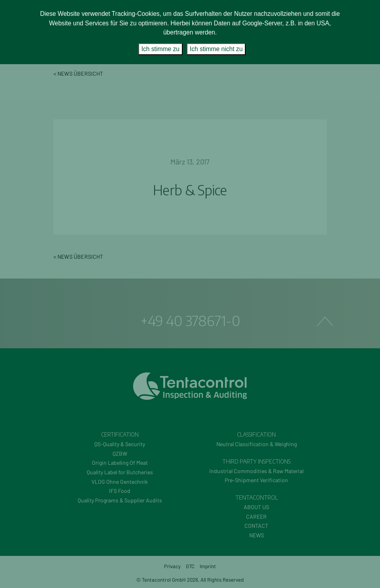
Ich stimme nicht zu (216, 49)
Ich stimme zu (160, 49)
